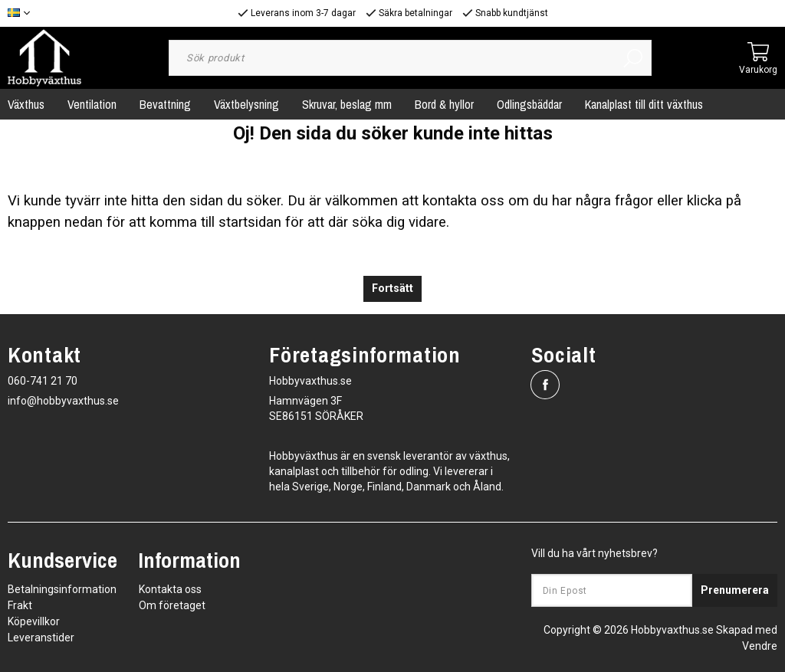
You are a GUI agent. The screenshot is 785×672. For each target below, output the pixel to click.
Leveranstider (41, 638)
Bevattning (165, 104)
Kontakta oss (170, 589)
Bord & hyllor (444, 104)
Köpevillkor (34, 621)
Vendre (760, 646)
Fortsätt (392, 288)
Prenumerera (735, 590)
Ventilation (92, 104)
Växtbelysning (246, 104)
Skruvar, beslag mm (347, 104)
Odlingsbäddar (529, 104)
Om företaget (172, 605)
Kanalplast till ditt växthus (644, 104)
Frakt (20, 605)
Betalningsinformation (62, 589)
